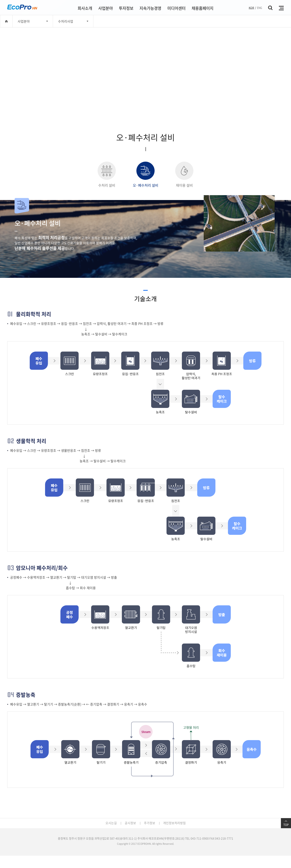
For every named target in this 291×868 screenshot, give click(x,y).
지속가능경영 (150, 8)
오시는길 (111, 823)
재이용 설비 (184, 175)
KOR (251, 8)
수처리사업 (66, 21)
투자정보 (126, 8)
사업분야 (105, 8)
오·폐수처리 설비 (145, 175)
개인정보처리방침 (174, 823)
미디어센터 (176, 8)
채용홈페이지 (202, 8)
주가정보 (150, 823)
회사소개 (85, 8)
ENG (260, 8)
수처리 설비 (107, 175)
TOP (286, 823)
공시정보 (130, 823)
